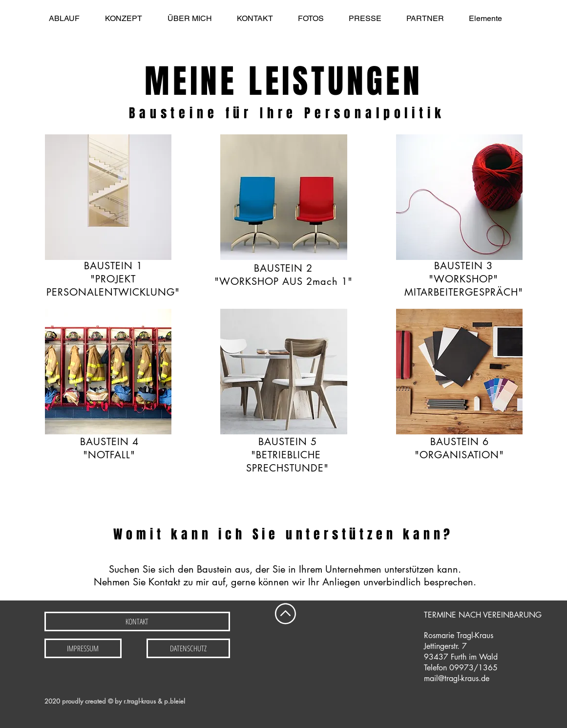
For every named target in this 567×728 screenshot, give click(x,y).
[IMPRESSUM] (83, 648)
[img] (108, 372)
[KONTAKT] (137, 621)
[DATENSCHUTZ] (188, 648)
